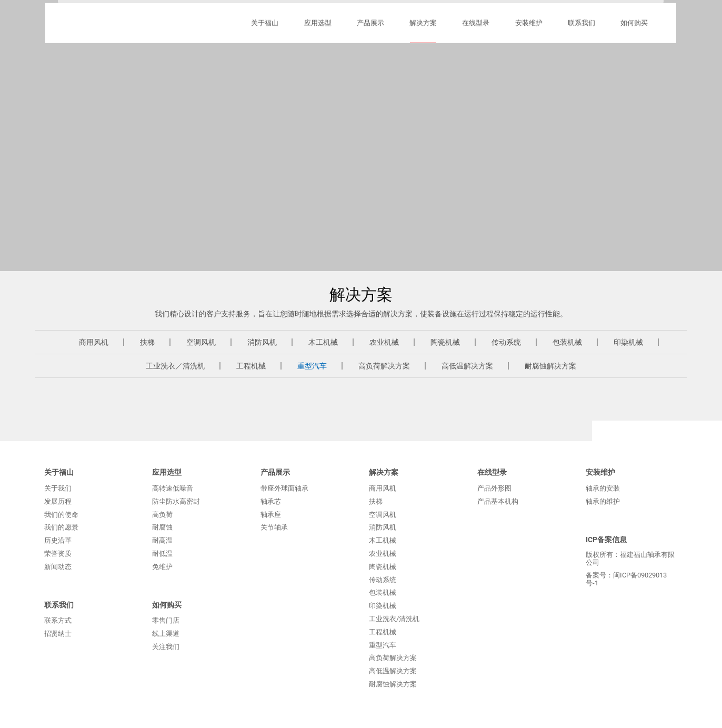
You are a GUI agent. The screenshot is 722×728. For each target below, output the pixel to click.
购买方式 (427, 36)
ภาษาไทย (528, 36)
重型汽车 (312, 366)
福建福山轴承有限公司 (92, 63)
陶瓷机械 (445, 342)
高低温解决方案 (467, 366)
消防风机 (262, 342)
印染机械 (628, 342)
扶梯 (147, 342)
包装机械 (567, 342)
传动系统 (506, 342)
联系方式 (477, 36)
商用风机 (94, 342)
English (625, 36)
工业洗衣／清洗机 (175, 366)
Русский (578, 36)
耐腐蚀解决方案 (550, 366)
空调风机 (201, 342)
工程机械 (251, 366)
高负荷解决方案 (384, 366)
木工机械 (323, 342)
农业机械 (384, 342)
